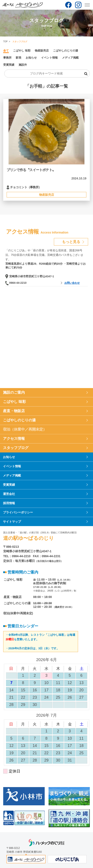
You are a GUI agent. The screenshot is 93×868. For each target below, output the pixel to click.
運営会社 (9, 494)
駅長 (19, 58)
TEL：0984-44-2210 (17, 556)
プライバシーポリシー (18, 512)
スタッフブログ (16, 448)
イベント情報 (49, 58)
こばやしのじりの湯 (66, 51)
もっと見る (71, 242)
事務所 (7, 58)
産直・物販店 (14, 411)
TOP (5, 42)
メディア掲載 (70, 58)
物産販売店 (42, 51)
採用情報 (9, 503)
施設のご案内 (14, 392)
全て (6, 51)
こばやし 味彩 (22, 51)
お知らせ (31, 58)
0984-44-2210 (18, 283)
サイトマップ (12, 522)
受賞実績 (9, 65)
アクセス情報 (14, 439)
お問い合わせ (72, 283)
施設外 (23, 65)
